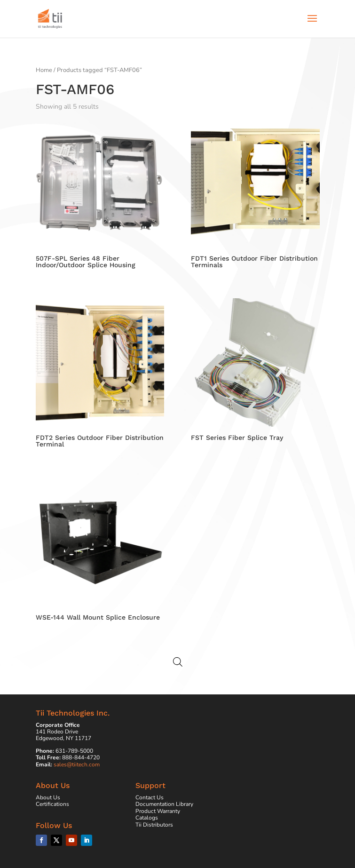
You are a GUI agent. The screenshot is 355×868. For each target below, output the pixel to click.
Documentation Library (164, 804)
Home (44, 70)
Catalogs (147, 818)
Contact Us (150, 797)
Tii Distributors (154, 825)
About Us (48, 797)
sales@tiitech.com (77, 764)
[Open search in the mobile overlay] (178, 662)
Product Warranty (158, 811)
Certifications (52, 804)
